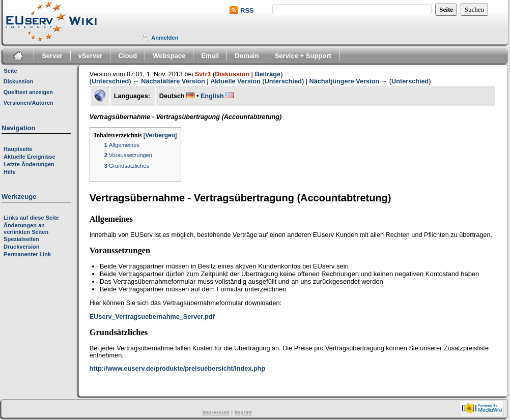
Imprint (243, 413)
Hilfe (10, 172)
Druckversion (21, 247)
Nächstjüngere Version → (349, 81)
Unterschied (110, 81)
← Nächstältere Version (169, 81)
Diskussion (232, 74)
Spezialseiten (21, 239)
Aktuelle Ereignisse (30, 157)
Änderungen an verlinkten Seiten (26, 229)
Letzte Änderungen (29, 164)
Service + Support (303, 56)
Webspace (169, 56)
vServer (91, 56)
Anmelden (165, 38)
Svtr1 (203, 74)
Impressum (216, 413)
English (212, 96)
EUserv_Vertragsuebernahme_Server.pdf (152, 317)
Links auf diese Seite (31, 218)
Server (52, 56)
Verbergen (160, 135)
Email (210, 56)
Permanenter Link (27, 254)
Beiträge (267, 74)
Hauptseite (18, 149)
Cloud (127, 56)
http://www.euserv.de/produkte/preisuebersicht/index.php (177, 369)
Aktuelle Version (235, 81)
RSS (247, 10)
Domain (247, 56)
